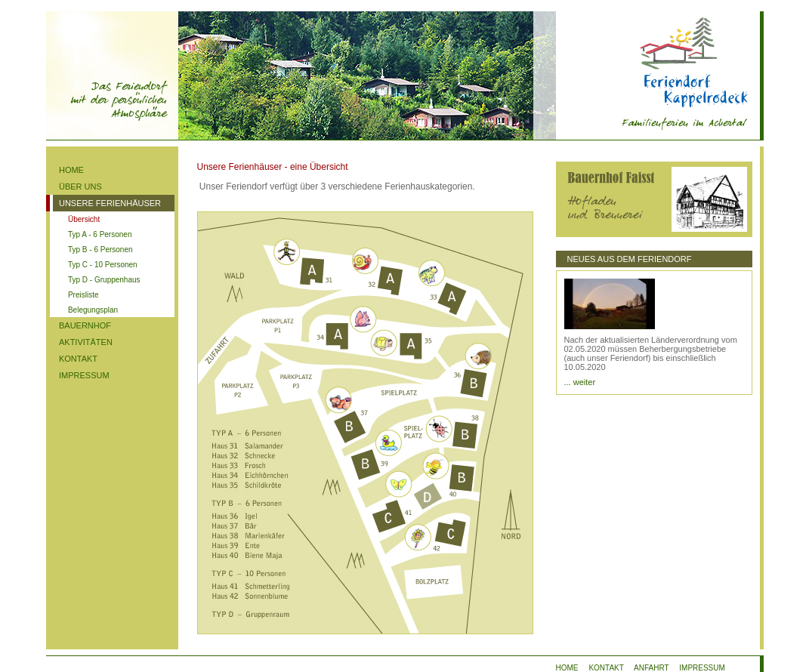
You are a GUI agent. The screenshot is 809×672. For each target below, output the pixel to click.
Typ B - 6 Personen (100, 250)
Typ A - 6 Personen (100, 234)
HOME (71, 170)
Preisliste (83, 295)
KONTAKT (78, 359)
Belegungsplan (93, 310)
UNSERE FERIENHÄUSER (110, 203)
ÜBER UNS (80, 186)
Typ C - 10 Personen (103, 265)
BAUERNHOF (85, 325)
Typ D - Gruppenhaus (104, 280)
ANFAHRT (651, 668)
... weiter (580, 382)
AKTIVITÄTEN (86, 342)
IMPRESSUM (84, 375)
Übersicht (84, 219)
